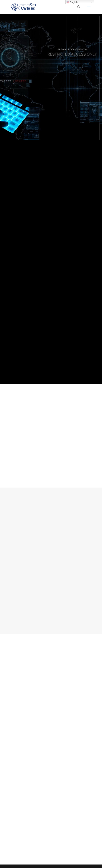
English (72, 2)
